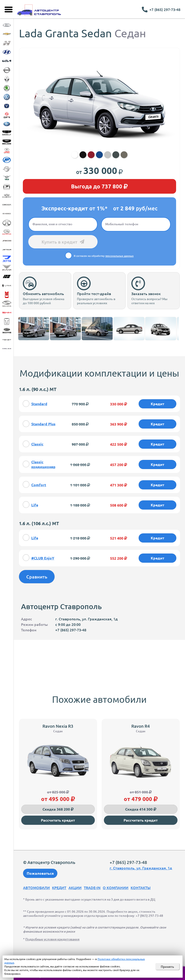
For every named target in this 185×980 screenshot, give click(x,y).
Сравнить (37, 577)
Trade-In (92, 888)
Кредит (59, 888)
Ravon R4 (141, 726)
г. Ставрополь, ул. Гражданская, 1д (141, 868)
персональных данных (119, 256)
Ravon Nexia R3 (58, 726)
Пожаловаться (40, 873)
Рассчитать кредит (58, 820)
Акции (75, 888)
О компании (116, 888)
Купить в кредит (63, 242)
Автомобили (36, 888)
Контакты (141, 888)
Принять (167, 967)
